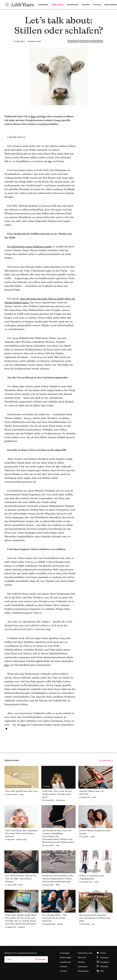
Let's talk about (96, 41)
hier (33, 116)
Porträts (97, 5)
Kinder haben (58, 5)
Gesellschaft (73, 5)
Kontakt (81, 962)
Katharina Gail (34, 41)
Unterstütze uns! (85, 953)
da (44, 116)
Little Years (22, 5)
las (50, 161)
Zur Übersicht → (106, 760)
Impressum (83, 967)
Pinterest (104, 967)
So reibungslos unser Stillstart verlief (29, 246)
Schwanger (43, 5)
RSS (102, 971)
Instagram (105, 962)
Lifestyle (86, 5)
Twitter (103, 953)
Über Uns (82, 958)
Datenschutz (83, 971)
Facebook (104, 958)
